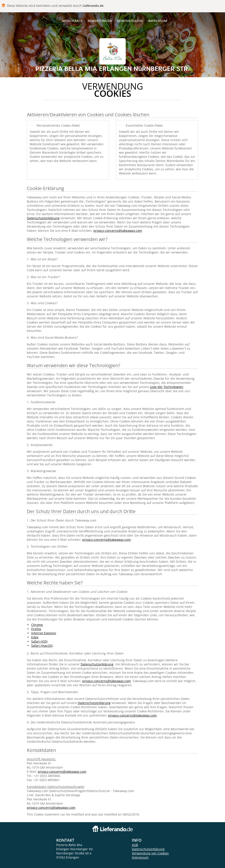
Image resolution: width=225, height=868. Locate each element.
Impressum (158, 21)
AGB (135, 845)
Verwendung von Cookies (150, 853)
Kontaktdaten (130, 21)
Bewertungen (100, 21)
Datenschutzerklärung (43, 218)
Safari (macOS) (42, 646)
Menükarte (72, 21)
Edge (35, 637)
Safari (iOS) (39, 641)
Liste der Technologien (167, 387)
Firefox (36, 629)
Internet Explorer (44, 633)
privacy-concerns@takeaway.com (118, 231)
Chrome (37, 625)
